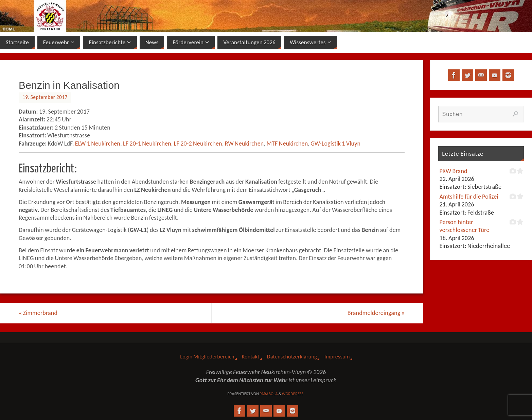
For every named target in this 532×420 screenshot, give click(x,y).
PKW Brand (453, 171)
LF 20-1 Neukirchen (147, 144)
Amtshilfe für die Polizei (469, 197)
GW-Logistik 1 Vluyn (335, 144)
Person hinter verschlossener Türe (464, 226)
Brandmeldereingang (376, 313)
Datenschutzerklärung (292, 357)
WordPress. (293, 394)
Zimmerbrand (38, 313)
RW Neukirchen (244, 144)
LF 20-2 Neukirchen (198, 144)
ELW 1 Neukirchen (98, 144)
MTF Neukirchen (287, 144)
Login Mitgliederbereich (207, 357)
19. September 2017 (45, 97)
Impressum (337, 357)
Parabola (269, 394)
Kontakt (251, 357)
